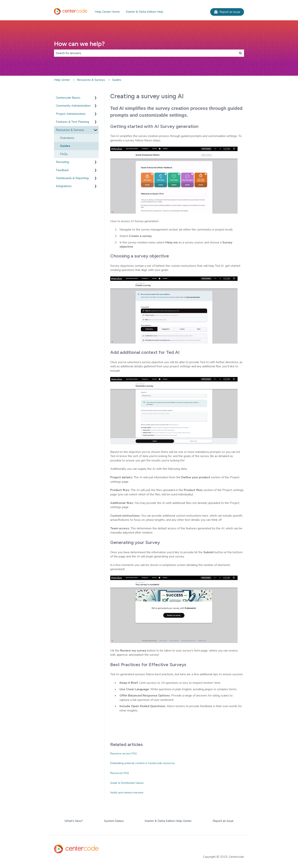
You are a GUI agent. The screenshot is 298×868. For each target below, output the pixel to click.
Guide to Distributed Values (127, 783)
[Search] (240, 53)
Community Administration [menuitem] (73, 106)
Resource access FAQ (123, 753)
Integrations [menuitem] (64, 186)
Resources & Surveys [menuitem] (70, 130)
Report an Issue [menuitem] (223, 821)
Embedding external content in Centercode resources (143, 763)
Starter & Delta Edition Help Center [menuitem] (168, 821)
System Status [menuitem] (114, 821)
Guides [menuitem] (65, 146)
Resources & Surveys (91, 80)
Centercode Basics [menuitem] (68, 98)
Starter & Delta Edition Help (145, 12)
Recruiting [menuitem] (62, 162)
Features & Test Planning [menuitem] (73, 122)
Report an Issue (227, 12)
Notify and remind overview (127, 793)
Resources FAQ (120, 773)
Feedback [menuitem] (62, 170)
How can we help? (79, 44)
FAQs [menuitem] (64, 154)
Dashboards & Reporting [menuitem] (72, 178)
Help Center (62, 80)
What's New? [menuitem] (74, 821)
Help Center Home (107, 12)
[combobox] (145, 53)
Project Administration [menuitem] (71, 114)
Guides (117, 80)
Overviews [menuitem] (67, 138)
